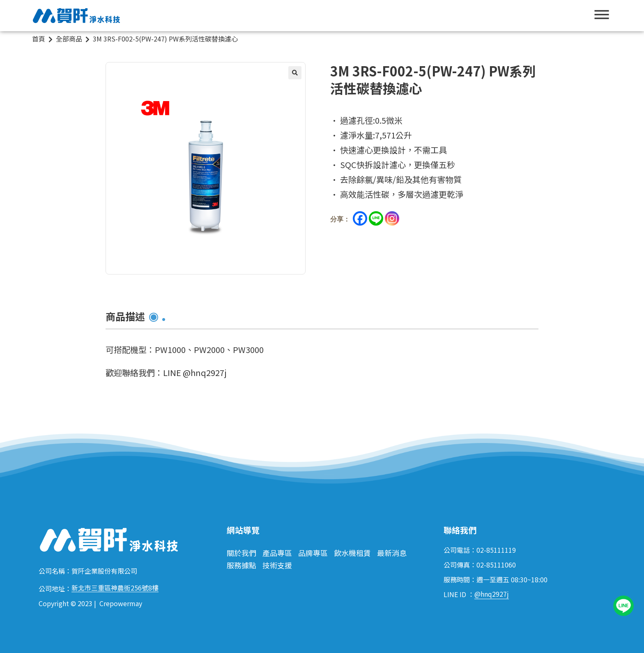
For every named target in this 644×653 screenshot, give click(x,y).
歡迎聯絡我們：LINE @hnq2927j (166, 373)
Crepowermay (121, 603)
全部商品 (69, 39)
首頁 (39, 39)
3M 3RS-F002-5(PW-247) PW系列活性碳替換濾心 (165, 39)
